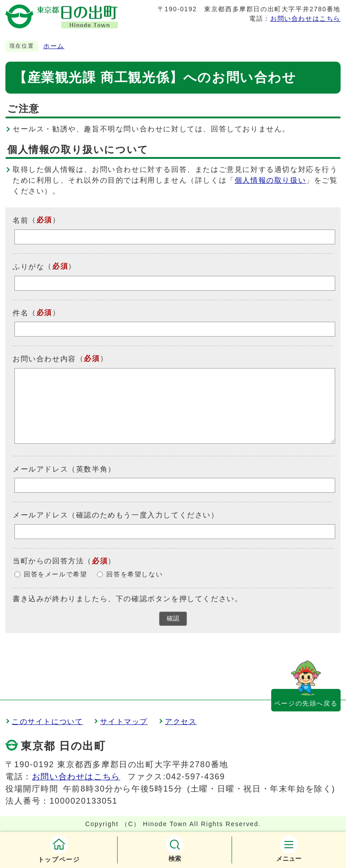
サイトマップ (124, 722)
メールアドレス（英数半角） (64, 469)
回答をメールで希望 (55, 574)
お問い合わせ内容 (44, 359)
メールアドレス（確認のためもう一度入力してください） (116, 515)
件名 (20, 313)
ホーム (54, 46)
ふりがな (28, 267)
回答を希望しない (134, 574)
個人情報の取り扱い (270, 180)
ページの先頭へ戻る (306, 703)
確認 (173, 618)
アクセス (181, 722)
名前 (20, 220)
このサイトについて (47, 722)
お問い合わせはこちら (305, 18)
